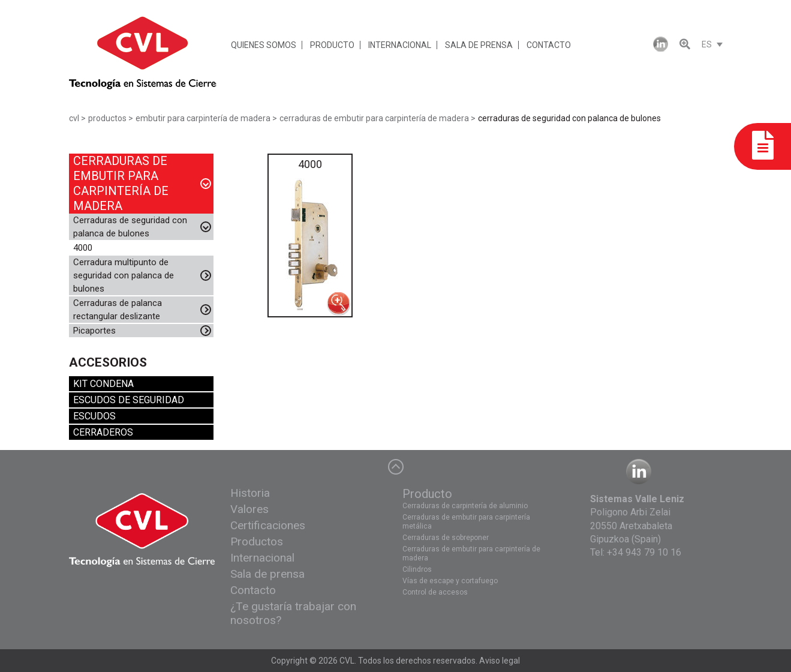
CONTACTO (549, 45)
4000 (83, 248)
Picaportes (94, 331)
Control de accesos (435, 592)
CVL (347, 661)
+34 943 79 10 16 (644, 552)
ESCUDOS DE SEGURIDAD (129, 400)
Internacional (262, 558)
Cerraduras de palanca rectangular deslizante (118, 310)
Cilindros (417, 569)
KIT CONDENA (103, 384)
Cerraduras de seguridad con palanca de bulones (130, 227)
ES (707, 44)
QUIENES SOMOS (264, 45)
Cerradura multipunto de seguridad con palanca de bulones (124, 275)
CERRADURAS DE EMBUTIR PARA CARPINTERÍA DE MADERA (121, 183)
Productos (257, 541)
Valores (249, 509)
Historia (250, 493)
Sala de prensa (267, 574)
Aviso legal (500, 661)
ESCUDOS (94, 416)
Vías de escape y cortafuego (450, 581)
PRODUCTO (332, 45)
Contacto (253, 590)
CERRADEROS (103, 432)
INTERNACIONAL (400, 45)
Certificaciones (268, 525)
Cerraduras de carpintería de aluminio (465, 506)
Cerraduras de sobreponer (446, 538)
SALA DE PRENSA (479, 45)
